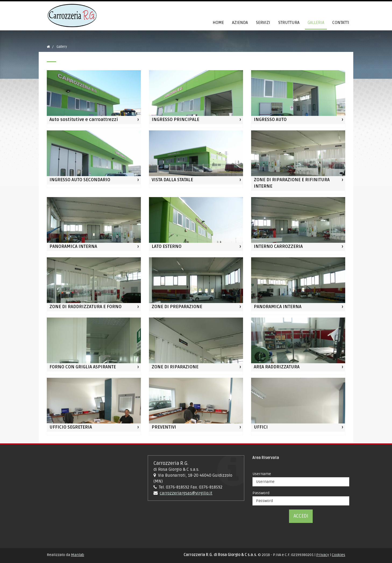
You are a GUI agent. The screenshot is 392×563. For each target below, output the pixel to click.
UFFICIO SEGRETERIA (71, 427)
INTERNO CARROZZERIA (278, 247)
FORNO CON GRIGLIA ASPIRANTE (83, 367)
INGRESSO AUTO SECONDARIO (80, 180)
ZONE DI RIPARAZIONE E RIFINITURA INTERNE (292, 183)
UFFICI (261, 427)
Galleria (316, 23)
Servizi (263, 23)
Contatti (341, 23)
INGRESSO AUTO (270, 120)
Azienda (240, 23)
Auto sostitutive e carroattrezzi (84, 120)
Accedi (301, 516)
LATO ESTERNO (167, 247)
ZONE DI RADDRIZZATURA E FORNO (85, 307)
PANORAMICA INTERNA (73, 247)
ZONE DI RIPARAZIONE (175, 367)
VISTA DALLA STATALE (172, 180)
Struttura (289, 23)
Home (218, 23)
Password (261, 493)
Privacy (323, 555)
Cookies (338, 555)
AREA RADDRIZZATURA (277, 367)
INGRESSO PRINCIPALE (175, 120)
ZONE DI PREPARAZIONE (177, 307)
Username (262, 474)
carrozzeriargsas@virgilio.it (186, 493)
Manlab (78, 555)
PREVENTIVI (164, 427)
